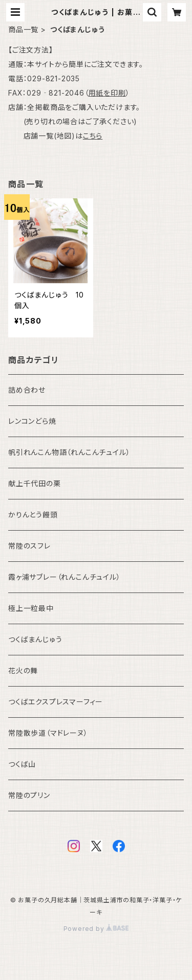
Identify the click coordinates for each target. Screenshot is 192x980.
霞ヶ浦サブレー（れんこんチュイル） (65, 577)
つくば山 (22, 764)
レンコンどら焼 (32, 421)
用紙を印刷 (107, 93)
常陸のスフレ (29, 546)
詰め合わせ (27, 390)
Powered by (96, 929)
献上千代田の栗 (35, 483)
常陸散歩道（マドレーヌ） (48, 733)
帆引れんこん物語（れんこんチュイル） (69, 452)
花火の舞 (23, 670)
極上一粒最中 (31, 608)
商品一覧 (23, 29)
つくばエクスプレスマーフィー (56, 702)
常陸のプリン (29, 795)
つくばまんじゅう (35, 639)
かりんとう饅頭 (33, 515)
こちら (93, 136)
